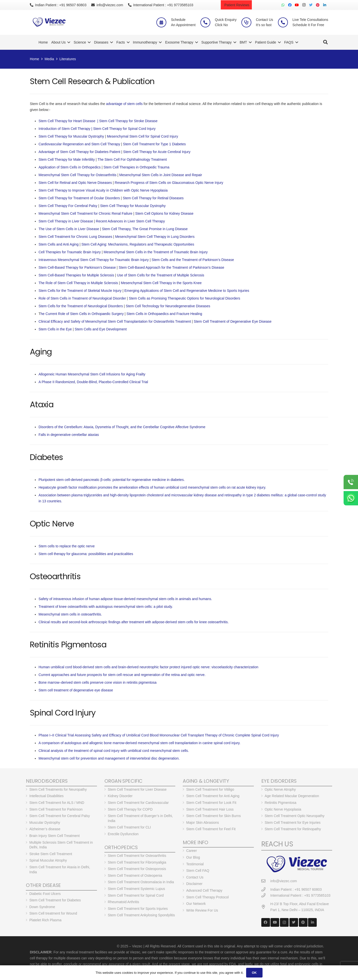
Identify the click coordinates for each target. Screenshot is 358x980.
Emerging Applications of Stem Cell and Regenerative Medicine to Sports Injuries (187, 291)
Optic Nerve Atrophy (280, 789)
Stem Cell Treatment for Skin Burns (213, 816)
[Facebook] (290, 5)
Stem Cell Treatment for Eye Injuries (293, 823)
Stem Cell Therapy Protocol (207, 897)
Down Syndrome (42, 907)
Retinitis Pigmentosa (281, 803)
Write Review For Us (202, 910)
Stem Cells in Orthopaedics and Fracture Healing (164, 314)
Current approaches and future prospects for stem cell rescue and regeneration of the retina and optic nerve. (122, 675)
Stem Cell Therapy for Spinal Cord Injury (124, 129)
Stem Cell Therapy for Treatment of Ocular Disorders (79, 198)
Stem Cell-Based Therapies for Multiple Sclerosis (76, 275)
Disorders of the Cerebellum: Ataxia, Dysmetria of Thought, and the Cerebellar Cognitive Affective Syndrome (122, 427)
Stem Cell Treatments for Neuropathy (58, 789)
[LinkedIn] (325, 5)
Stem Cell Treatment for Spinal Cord (136, 895)
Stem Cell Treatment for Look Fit (211, 803)
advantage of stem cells (124, 104)
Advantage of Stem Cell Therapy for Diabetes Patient (79, 152)
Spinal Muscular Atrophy (48, 860)
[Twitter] (311, 5)
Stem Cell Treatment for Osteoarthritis (137, 856)
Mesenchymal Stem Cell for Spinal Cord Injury (142, 136)
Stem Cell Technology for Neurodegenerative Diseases (168, 306)
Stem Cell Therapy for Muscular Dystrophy (71, 136)
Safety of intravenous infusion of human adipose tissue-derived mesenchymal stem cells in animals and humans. (125, 599)
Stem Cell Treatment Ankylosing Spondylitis (141, 915)
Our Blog (193, 857)
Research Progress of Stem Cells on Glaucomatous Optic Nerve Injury (169, 183)
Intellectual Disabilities (46, 796)
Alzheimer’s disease (45, 829)
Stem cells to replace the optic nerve (67, 546)
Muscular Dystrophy (45, 823)
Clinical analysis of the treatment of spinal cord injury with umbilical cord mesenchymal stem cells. (114, 751)
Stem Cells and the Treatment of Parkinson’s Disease (193, 260)
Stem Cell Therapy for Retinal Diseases (153, 198)
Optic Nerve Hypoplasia (283, 809)
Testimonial (195, 864)
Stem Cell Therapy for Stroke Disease (128, 121)
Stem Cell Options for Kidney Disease (164, 213)
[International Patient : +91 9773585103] (266, 896)
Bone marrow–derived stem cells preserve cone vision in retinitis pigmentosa (98, 682)
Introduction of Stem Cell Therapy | (66, 129)
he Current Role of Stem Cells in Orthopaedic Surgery (82, 314)
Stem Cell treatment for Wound (53, 913)
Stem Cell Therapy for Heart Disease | (69, 121)
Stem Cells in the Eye (55, 329)
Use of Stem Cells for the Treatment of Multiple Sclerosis (160, 275)
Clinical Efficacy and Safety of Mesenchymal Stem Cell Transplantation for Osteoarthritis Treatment (115, 321)
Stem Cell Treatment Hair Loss (210, 809)
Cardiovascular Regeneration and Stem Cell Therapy (79, 144)
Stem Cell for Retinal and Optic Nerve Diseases (75, 183)
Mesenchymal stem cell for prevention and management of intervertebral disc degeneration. (109, 758)
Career (192, 851)
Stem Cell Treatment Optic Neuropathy (295, 816)
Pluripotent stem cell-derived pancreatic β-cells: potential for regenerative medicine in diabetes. (112, 480)
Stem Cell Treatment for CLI (130, 827)
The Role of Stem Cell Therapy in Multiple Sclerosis (78, 283)
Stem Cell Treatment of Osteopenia (135, 876)
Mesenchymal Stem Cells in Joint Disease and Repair (161, 175)
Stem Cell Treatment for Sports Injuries (138, 909)
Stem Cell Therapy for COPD (130, 809)
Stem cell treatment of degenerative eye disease (76, 690)
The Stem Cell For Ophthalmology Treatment (132, 159)
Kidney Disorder (120, 796)
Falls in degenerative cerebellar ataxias (69, 435)
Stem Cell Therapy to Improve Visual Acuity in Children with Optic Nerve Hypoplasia (103, 190)
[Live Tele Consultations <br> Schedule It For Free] (285, 22)
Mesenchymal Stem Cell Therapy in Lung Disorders (155, 237)
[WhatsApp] (283, 5)
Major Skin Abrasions (203, 823)
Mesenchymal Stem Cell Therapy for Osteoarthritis (77, 175)
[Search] (325, 42)
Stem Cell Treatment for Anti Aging (213, 796)
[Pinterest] (318, 5)
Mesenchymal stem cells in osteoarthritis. (70, 614)
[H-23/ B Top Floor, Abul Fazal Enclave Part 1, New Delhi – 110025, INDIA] (266, 907)
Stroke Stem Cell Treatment (51, 854)
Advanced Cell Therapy (204, 890)
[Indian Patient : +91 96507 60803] (266, 890)
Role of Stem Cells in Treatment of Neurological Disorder (82, 298)
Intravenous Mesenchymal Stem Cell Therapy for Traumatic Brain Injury (94, 260)
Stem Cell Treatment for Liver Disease (137, 789)
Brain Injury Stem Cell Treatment (54, 836)
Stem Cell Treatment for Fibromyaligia (137, 862)
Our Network (196, 904)
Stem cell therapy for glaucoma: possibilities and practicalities (86, 554)
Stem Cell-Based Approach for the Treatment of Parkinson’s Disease (171, 267)
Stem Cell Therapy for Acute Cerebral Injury (157, 152)
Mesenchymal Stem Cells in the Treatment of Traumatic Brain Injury (156, 252)
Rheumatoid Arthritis (124, 902)
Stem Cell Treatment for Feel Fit (211, 829)
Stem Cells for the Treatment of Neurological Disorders (81, 306)
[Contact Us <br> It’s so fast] (249, 22)
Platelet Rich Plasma (45, 920)
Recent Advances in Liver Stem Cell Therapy (131, 221)
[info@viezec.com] (266, 881)
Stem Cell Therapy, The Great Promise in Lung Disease (145, 229)
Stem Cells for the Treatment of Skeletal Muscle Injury (80, 291)
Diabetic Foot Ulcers (45, 894)
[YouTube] (297, 5)
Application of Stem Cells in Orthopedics (70, 167)
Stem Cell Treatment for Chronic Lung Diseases (75, 237)
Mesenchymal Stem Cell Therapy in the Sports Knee (161, 283)
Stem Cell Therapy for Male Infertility (67, 159)
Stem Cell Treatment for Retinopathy (293, 829)
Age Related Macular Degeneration (292, 796)
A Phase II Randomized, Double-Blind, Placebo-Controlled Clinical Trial (93, 382)
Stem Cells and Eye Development (101, 329)
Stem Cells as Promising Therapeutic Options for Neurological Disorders (184, 298)
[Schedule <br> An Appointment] (164, 22)
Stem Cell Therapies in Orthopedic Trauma (136, 167)
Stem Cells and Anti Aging (59, 244)
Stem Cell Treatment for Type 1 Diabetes (155, 144)
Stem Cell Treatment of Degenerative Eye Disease (233, 321)
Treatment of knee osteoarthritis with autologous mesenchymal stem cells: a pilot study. (106, 607)
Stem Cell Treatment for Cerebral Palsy (60, 816)
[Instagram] (304, 5)
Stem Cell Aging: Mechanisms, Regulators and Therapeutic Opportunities (138, 244)
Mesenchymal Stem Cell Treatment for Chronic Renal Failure (85, 213)
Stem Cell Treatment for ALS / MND (57, 803)
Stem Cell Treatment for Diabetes (55, 900)
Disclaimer (194, 884)
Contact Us (195, 877)
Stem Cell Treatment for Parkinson (56, 809)
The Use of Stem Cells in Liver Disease (69, 229)
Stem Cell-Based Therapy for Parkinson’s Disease (77, 267)
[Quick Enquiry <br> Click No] (208, 22)
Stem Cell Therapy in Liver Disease (66, 221)
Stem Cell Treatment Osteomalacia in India (141, 882)
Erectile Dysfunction (123, 834)
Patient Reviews (236, 5)
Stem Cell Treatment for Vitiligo (210, 789)
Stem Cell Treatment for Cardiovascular (138, 803)
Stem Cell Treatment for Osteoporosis (137, 869)
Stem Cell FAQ (198, 871)
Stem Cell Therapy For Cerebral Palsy (68, 206)
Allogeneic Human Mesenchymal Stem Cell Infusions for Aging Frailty (92, 374)
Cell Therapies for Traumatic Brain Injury (70, 252)
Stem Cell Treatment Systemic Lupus (136, 889)
